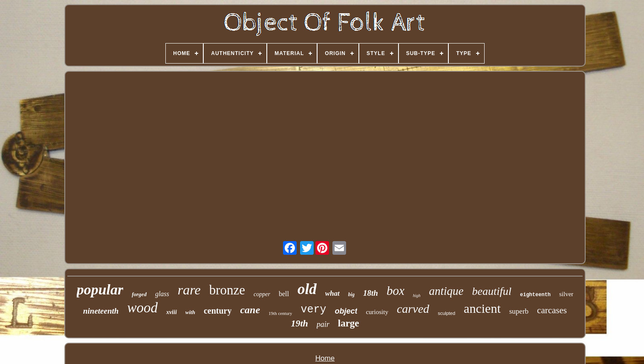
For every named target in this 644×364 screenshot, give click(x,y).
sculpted (446, 313)
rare (189, 290)
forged (139, 294)
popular (100, 290)
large (349, 323)
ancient (482, 308)
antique (446, 291)
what (332, 293)
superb (519, 311)
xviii (172, 312)
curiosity (377, 312)
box (396, 291)
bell (284, 294)
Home (325, 358)
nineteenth (101, 311)
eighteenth (535, 295)
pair (323, 324)
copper (262, 294)
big (351, 294)
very (313, 310)
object (346, 311)
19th (299, 323)
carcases (552, 310)
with (190, 312)
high (417, 296)
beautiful (492, 291)
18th (371, 293)
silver (566, 294)
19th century (280, 313)
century (218, 311)
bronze (227, 290)
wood (142, 308)
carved (413, 309)
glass (162, 294)
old (307, 289)
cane (250, 310)
